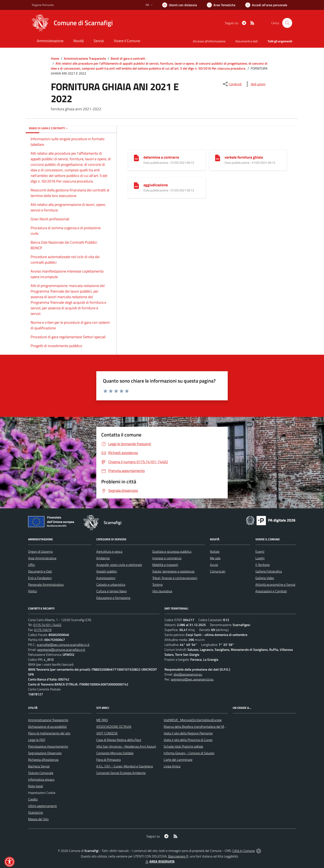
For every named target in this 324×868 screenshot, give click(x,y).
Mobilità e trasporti (165, 565)
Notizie (215, 551)
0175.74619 (43, 630)
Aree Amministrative (42, 558)
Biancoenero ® (178, 856)
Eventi (260, 551)
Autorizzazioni (106, 578)
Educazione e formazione (113, 598)
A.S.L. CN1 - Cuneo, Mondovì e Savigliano (125, 766)
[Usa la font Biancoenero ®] (180, 5)
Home (55, 58)
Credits (33, 799)
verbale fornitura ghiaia (244, 157)
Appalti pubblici (107, 571)
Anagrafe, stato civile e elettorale (119, 565)
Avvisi (214, 565)
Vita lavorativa (162, 591)
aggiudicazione (156, 185)
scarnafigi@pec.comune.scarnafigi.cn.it (63, 645)
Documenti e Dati (40, 571)
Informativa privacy (41, 779)
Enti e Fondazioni (40, 578)
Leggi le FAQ (37, 740)
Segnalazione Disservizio (45, 753)
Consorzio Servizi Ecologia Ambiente (121, 773)
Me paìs (215, 558)
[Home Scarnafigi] (72, 23)
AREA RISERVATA (160, 861)
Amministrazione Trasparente (85, 58)
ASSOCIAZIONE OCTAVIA (114, 727)
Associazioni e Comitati (271, 591)
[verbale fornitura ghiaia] (218, 158)
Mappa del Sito (38, 819)
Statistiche (36, 812)
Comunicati (218, 571)
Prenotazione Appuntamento (48, 746)
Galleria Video (265, 578)
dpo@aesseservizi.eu (188, 674)
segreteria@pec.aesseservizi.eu (192, 679)
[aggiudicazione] (136, 185)
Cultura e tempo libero (111, 591)
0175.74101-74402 (47, 625)
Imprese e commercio (167, 558)
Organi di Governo (40, 551)
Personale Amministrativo (46, 585)
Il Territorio (263, 565)
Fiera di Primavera (108, 760)
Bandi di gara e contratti (128, 58)
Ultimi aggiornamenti (42, 806)
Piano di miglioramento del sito (49, 733)
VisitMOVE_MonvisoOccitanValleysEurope (193, 720)
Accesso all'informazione (209, 41)
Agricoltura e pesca (109, 551)
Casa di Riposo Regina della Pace (119, 740)
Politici (33, 591)
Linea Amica (172, 766)
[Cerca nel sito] (287, 23)
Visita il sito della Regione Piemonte (188, 733)
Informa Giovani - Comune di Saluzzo (189, 753)
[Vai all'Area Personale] (266, 5)
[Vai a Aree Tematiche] (221, 5)
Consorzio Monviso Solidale (115, 753)
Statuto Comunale (41, 773)
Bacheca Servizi (39, 766)
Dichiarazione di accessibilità (47, 727)
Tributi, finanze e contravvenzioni (175, 578)
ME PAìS (102, 720)
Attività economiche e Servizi (275, 585)
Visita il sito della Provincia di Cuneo (188, 740)
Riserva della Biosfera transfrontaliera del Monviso (198, 727)
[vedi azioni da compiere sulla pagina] (255, 84)
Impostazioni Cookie (42, 793)
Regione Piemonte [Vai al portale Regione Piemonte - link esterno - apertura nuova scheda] (43, 5)
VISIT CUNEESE (107, 733)
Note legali (36, 786)
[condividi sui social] (232, 84)
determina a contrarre (161, 157)
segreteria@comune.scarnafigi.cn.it (61, 650)
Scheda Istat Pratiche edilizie (183, 746)
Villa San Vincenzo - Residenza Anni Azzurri (126, 746)
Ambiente (103, 558)
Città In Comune (244, 851)
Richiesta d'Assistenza (43, 760)
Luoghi (260, 558)
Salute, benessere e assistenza (173, 571)
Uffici (32, 565)
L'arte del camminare (178, 760)
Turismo (157, 585)
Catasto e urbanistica (111, 585)
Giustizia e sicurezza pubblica (172, 551)
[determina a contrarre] (136, 158)
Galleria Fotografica (269, 571)
